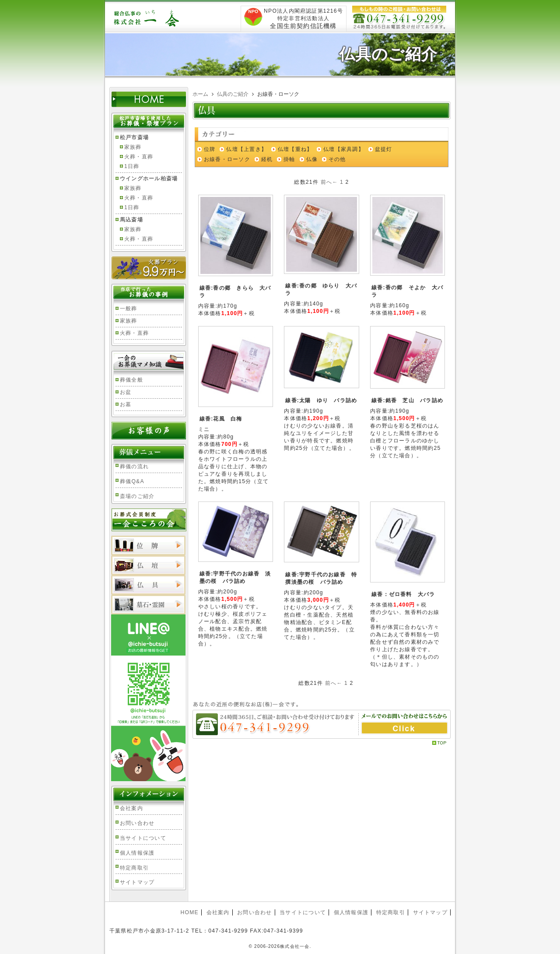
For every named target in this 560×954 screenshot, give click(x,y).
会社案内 (131, 808)
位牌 (210, 149)
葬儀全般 (131, 380)
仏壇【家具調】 (344, 149)
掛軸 (289, 159)
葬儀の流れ (134, 466)
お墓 (126, 404)
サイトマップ (137, 882)
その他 (337, 159)
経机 (267, 159)
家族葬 (133, 147)
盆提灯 (384, 149)
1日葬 (132, 166)
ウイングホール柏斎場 (149, 179)
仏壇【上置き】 (247, 149)
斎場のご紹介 (137, 496)
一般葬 (129, 309)
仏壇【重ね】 (295, 149)
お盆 (126, 392)
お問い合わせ (137, 823)
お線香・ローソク (227, 159)
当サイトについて (143, 838)
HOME (189, 912)
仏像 (312, 159)
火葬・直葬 (139, 157)
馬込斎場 (131, 220)
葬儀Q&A (132, 481)
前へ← (329, 182)
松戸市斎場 (134, 137)
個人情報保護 (137, 853)
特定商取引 (134, 868)
